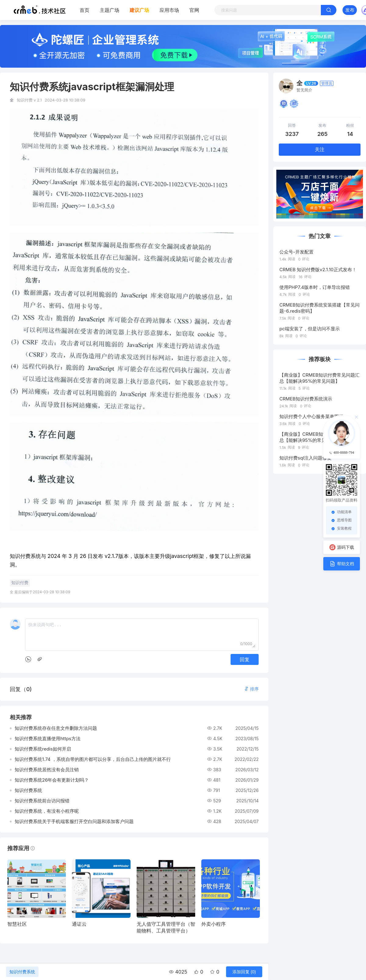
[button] (251, 689)
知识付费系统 (22, 972)
